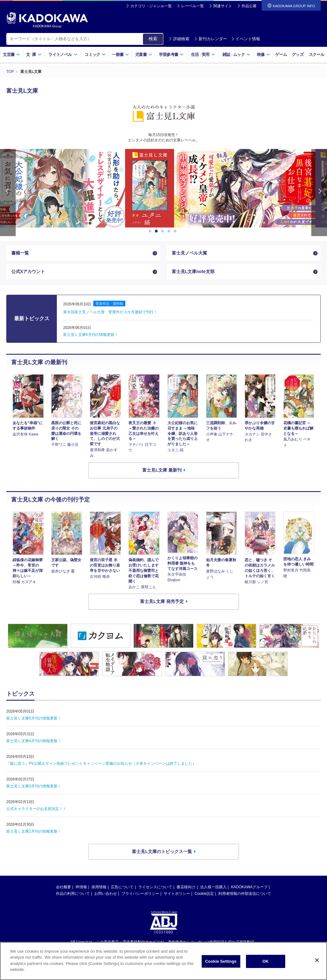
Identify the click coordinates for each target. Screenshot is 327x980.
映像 (264, 55)
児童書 (144, 55)
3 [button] (164, 231)
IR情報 (81, 887)
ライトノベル (63, 55)
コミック (95, 55)
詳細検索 (179, 39)
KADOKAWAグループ (249, 887)
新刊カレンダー (211, 39)
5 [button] (176, 231)
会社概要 (63, 887)
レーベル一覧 (193, 6)
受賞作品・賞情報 (109, 304)
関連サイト (223, 6)
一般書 (120, 55)
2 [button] (157, 231)
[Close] (317, 963)
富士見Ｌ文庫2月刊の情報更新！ (34, 831)
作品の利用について (73, 894)
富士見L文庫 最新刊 (162, 470)
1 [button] (151, 231)
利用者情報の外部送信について (245, 894)
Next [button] (319, 192)
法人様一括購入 (213, 887)
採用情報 (99, 887)
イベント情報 (246, 39)
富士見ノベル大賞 (189, 253)
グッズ (298, 55)
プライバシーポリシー (140, 894)
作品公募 (249, 6)
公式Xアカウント (28, 271)
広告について (122, 887)
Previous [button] (8, 192)
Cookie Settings (221, 964)
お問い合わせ (106, 894)
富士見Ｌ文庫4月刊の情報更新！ (34, 741)
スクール (316, 55)
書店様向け (186, 887)
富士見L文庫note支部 (193, 271)
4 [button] (170, 231)
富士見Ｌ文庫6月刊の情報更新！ (91, 335)
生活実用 (203, 55)
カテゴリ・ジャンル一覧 (151, 6)
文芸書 (11, 55)
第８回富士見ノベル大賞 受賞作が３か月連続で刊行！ (110, 312)
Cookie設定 (204, 894)
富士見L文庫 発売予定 (162, 601)
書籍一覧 (20, 253)
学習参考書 (172, 55)
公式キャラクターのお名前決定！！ (36, 809)
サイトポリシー (177, 894)
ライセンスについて (155, 887)
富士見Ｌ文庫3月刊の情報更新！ (34, 786)
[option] (164, 188)
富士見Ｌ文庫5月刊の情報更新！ (34, 718)
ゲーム (281, 55)
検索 (153, 39)
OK (266, 964)
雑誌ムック (236, 55)
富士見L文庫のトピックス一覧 (162, 851)
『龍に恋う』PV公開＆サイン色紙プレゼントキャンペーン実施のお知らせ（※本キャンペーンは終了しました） (101, 764)
